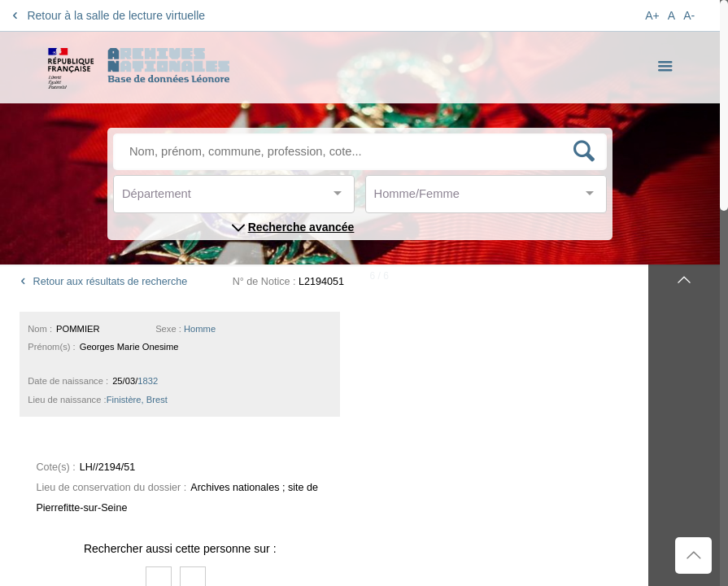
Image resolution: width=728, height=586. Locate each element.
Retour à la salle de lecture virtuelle (106, 15)
